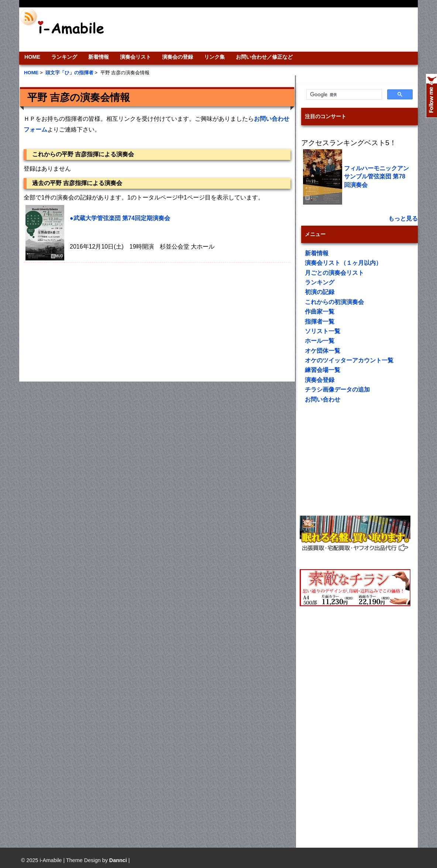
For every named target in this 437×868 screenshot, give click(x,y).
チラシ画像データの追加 (337, 389)
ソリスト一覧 (323, 331)
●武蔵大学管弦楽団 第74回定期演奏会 (120, 218)
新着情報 (99, 57)
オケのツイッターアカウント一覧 (349, 360)
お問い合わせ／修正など (264, 57)
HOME (32, 57)
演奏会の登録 (178, 57)
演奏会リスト (135, 57)
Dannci (118, 860)
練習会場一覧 (323, 370)
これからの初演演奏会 (334, 302)
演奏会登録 (320, 380)
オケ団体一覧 (323, 351)
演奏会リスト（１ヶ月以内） (343, 263)
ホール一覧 (320, 341)
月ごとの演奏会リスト (334, 273)
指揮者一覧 (320, 322)
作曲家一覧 (320, 312)
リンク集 (214, 57)
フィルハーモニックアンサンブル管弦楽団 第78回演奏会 (376, 177)
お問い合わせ (323, 399)
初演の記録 (320, 292)
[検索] (343, 95)
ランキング (64, 57)
